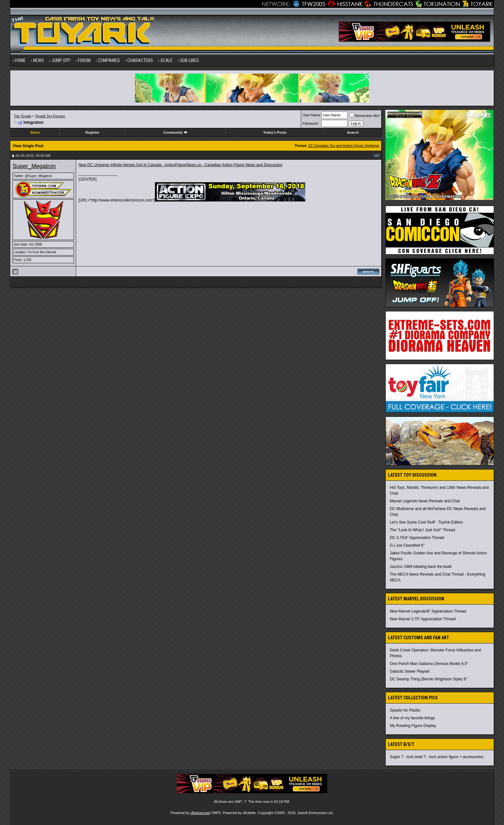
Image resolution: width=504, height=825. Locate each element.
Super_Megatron (34, 166)
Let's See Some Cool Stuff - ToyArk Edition (426, 522)
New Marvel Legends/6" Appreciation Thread (428, 611)
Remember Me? (365, 116)
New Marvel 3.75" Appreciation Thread (423, 619)
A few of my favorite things (412, 718)
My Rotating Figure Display (413, 726)
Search (353, 132)
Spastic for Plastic (405, 710)
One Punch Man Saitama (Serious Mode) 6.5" (429, 664)
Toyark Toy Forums (50, 116)
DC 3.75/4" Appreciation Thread (417, 538)
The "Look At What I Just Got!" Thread (423, 530)
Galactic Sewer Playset (410, 671)
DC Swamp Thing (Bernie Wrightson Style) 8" (429, 679)
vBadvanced (200, 813)
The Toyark (22, 116)
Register (93, 132)
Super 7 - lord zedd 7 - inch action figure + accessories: (437, 757)
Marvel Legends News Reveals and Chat (425, 501)
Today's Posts (275, 132)
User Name (311, 115)
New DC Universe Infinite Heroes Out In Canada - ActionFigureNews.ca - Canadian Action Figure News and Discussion (180, 165)
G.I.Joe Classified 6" (407, 545)
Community (175, 132)
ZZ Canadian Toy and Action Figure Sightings (344, 146)
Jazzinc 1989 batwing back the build (421, 567)
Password (310, 123)
